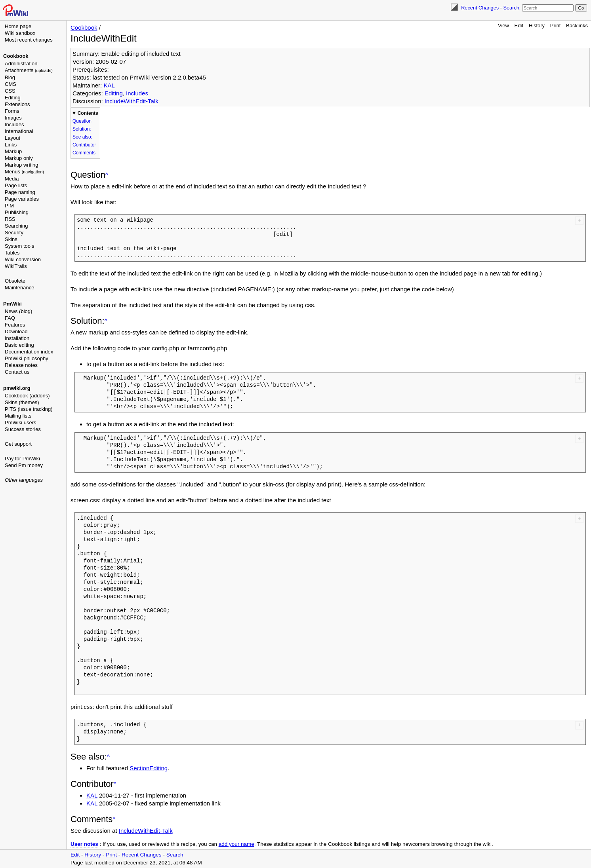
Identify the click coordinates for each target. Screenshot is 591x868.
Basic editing (19, 345)
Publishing (17, 212)
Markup (13, 151)
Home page (18, 26)
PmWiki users (20, 423)
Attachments (29, 70)
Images (13, 118)
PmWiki (12, 304)
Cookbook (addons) (27, 396)
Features (15, 325)
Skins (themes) (22, 402)
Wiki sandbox (20, 33)
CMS (10, 84)
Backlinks (577, 26)
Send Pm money (24, 465)
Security (14, 233)
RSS (10, 219)
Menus (24, 172)
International (19, 131)
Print (556, 26)
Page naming (20, 192)
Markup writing (22, 165)
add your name (236, 844)
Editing (13, 98)
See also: (82, 137)
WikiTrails (16, 266)
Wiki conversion (23, 259)
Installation (17, 338)
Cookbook (16, 56)
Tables (12, 253)
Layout (12, 138)
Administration (21, 64)
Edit (519, 26)
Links (11, 145)
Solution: (82, 129)
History (537, 26)
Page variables (22, 199)
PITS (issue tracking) (29, 409)
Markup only (19, 158)
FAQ (10, 318)
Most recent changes (29, 40)
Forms (12, 111)
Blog (10, 77)
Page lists (16, 185)
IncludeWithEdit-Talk (132, 101)
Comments (84, 153)
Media (12, 179)
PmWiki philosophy (27, 358)
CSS (10, 91)
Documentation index (29, 352)
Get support (18, 444)
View (503, 26)
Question (82, 121)
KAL (109, 85)
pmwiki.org (17, 388)
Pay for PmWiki (22, 459)
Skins (11, 239)
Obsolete (15, 281)
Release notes (21, 365)
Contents (88, 113)
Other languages (24, 480)
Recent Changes (480, 8)
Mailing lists (18, 416)
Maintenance (19, 288)
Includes (14, 124)
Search (511, 8)
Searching (16, 226)
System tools (19, 246)
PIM (9, 206)
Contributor (84, 145)
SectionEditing (149, 768)
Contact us (17, 372)
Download (16, 331)
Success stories (23, 429)
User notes (84, 844)
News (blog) (18, 311)
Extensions (17, 104)
